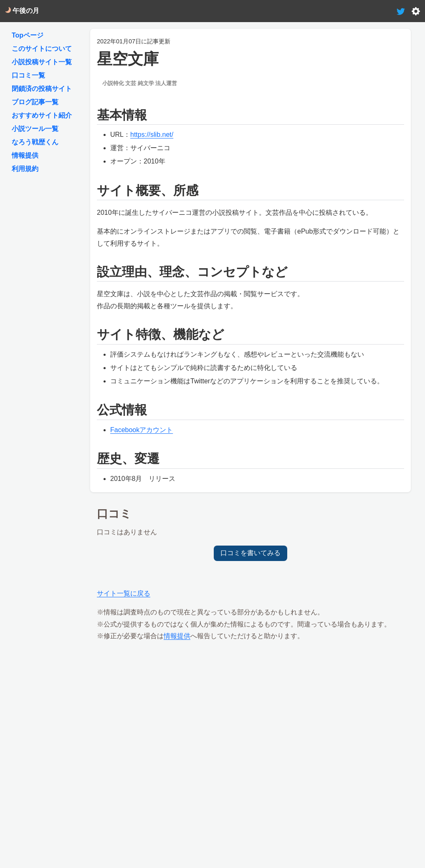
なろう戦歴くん (35, 142)
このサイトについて (42, 49)
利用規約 (25, 169)
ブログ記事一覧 (35, 102)
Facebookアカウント (142, 430)
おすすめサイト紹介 (42, 115)
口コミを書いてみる (250, 553)
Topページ (28, 35)
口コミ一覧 (28, 75)
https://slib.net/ (152, 135)
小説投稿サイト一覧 (42, 62)
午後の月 (22, 11)
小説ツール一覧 (35, 129)
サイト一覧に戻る (124, 593)
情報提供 (177, 636)
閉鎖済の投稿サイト (42, 89)
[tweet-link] (401, 11)
